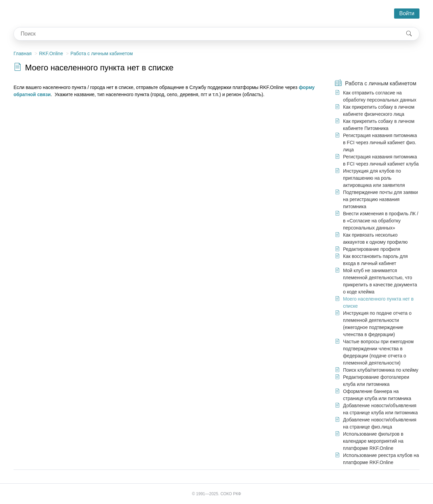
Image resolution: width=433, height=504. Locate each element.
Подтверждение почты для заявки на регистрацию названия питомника (380, 199)
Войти (407, 13)
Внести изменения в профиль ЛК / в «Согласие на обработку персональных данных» (381, 221)
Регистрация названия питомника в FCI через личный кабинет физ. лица (380, 143)
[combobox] (206, 34)
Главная (22, 53)
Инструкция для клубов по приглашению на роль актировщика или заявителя (374, 178)
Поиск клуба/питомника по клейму (381, 370)
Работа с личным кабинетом (101, 53)
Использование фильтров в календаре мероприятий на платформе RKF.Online (373, 441)
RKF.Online (51, 53)
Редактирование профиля (372, 249)
